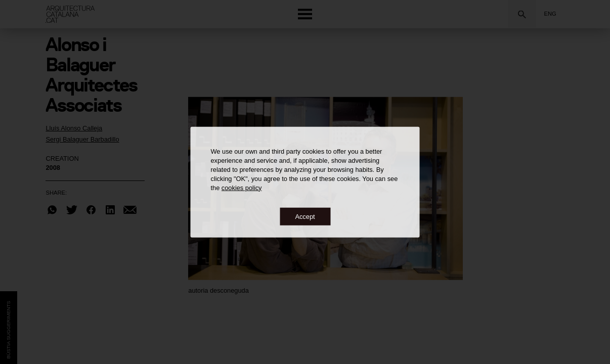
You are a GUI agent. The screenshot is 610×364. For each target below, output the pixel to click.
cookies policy (242, 187)
